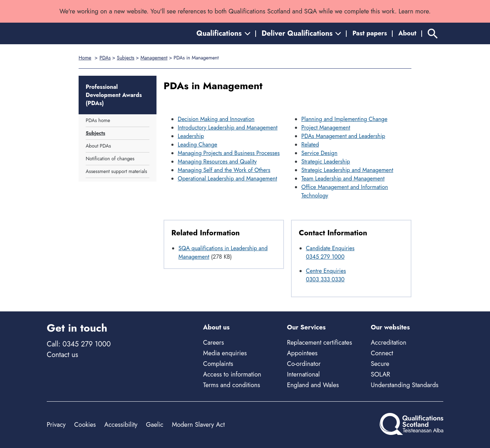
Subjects (126, 58)
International (303, 374)
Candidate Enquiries (330, 248)
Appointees (302, 353)
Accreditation (388, 343)
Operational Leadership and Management (227, 179)
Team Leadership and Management (343, 179)
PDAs (105, 58)
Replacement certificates (319, 343)
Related (310, 145)
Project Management (326, 128)
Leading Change (198, 145)
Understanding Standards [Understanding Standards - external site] (404, 385)
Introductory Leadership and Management (228, 128)
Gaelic (155, 425)
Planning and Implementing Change (344, 119)
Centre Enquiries (326, 271)
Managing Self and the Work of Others (224, 170)
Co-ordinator (304, 364)
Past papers (370, 33)
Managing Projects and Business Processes (229, 153)
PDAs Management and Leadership (343, 136)
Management (154, 58)
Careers (214, 343)
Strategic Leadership (326, 162)
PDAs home (98, 120)
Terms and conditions (232, 385)
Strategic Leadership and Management (347, 170)
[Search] (433, 33)
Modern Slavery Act (198, 425)
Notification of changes (110, 159)
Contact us (62, 355)
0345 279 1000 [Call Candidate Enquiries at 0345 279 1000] (325, 257)
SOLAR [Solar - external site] (380, 374)
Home (85, 58)
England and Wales (313, 385)
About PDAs (98, 146)
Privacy (56, 425)
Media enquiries (225, 353)
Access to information (232, 374)
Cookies (85, 425)
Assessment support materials (116, 171)
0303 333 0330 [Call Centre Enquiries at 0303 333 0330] (325, 279)
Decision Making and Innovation (216, 119)
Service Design (319, 153)
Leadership (191, 136)
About (407, 33)
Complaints (218, 364)
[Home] (79, 33)
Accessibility (121, 425)
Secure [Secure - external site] (380, 364)
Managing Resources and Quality (217, 162)
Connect (382, 353)
